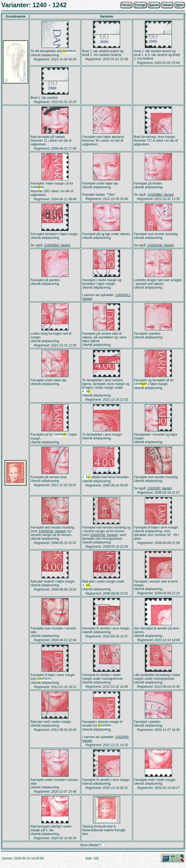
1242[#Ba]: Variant (57, 246)
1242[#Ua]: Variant (160, 246)
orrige (140, 5)
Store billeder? (90, 848)
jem (179, 5)
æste (154, 5)
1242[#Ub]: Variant (103, 537)
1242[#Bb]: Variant (160, 195)
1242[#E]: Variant (159, 490)
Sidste (167, 5)
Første (126, 5)
